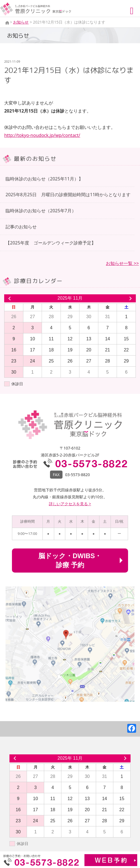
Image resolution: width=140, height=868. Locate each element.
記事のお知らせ (21, 227)
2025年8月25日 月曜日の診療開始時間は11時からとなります (68, 195)
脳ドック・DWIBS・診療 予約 (70, 561)
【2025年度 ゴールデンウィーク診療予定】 (51, 243)
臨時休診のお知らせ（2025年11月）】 (44, 179)
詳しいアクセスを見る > (70, 504)
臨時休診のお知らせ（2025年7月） (41, 211)
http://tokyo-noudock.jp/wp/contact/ (42, 135)
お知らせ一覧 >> (122, 263)
